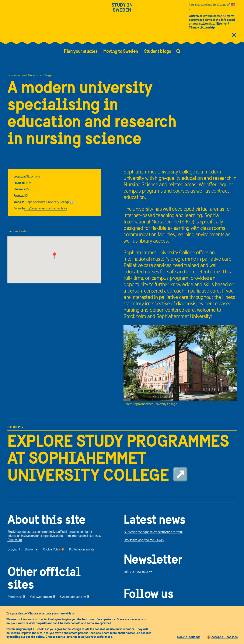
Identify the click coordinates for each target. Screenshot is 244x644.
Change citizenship (202, 27)
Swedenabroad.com (75, 597)
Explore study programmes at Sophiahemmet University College (118, 458)
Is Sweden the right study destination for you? (153, 532)
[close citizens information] (234, 36)
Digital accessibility (82, 550)
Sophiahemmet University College (49, 202)
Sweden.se (16, 597)
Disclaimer (32, 550)
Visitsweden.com (43, 597)
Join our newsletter (138, 572)
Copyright (14, 550)
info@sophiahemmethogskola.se (46, 209)
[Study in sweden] (122, 10)
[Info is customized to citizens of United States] (213, 7)
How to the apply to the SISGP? (144, 540)
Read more (15, 540)
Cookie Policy (54, 550)
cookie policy (35, 637)
